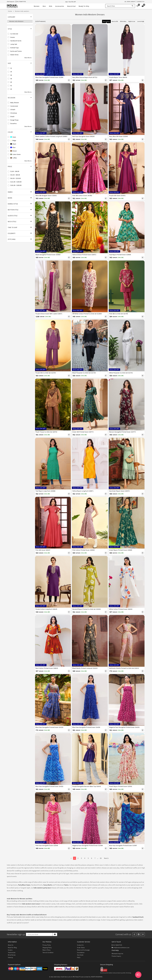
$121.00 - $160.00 (16, 182)
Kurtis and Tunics (16, 51)
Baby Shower (15, 103)
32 (11, 68)
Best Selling (106, 21)
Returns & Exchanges (83, 950)
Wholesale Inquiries (117, 954)
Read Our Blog (12, 948)
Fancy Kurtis (48, 885)
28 (101, 858)
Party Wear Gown (24, 885)
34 (11, 72)
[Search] (133, 6)
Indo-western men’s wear (31, 904)
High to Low (132, 21)
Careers (10, 950)
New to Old (115, 21)
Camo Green (15, 154)
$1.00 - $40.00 (15, 171)
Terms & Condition (48, 953)
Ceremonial (14, 106)
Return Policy (47, 950)
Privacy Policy (47, 945)
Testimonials (12, 953)
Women (37, 6)
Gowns (13, 37)
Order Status (81, 948)
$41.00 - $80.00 (15, 175)
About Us (11, 945)
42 (11, 86)
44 (11, 89)
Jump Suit (14, 44)
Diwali (12, 116)
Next (106, 858)
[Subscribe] (55, 934)
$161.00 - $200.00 (16, 185)
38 (11, 79)
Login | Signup (130, 2)
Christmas (14, 113)
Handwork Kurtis (16, 41)
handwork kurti (138, 917)
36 (11, 75)
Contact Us (141, 2)
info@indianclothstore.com (121, 948)
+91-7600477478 (117, 945)
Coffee (14, 158)
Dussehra (13, 123)
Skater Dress (14, 55)
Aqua (13, 137)
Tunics (66, 885)
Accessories (60, 6)
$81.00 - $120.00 (16, 178)
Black (13, 144)
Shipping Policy (47, 948)
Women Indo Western (16, 21)
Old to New (123, 21)
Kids (51, 6)
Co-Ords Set (14, 34)
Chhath (13, 110)
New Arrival (71, 6)
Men (44, 6)
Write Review (12, 955)
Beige (13, 140)
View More (28, 58)
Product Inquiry (116, 956)
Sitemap (10, 957)
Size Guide (80, 955)
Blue (13, 147)
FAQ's (79, 957)
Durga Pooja (14, 120)
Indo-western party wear (42, 888)
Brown (14, 151)
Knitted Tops (15, 48)
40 (11, 82)
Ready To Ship (84, 6)
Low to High (141, 21)
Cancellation (81, 953)
